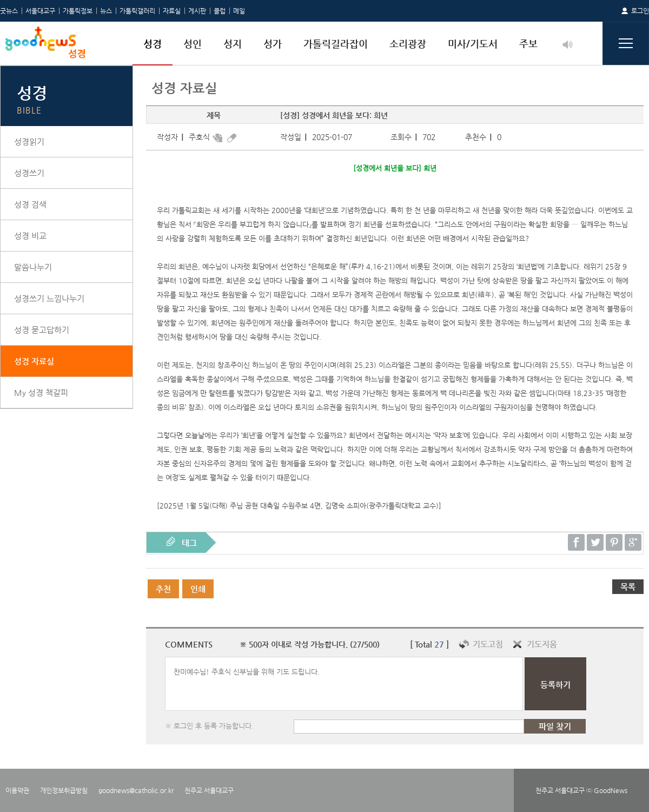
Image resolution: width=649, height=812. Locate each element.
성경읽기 (29, 141)
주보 (528, 44)
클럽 (220, 11)
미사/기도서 (473, 44)
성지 (233, 44)
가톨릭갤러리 (137, 11)
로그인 (640, 11)
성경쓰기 (29, 173)
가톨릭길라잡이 (336, 44)
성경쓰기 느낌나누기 (49, 298)
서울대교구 (40, 11)
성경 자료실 (34, 361)
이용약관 (17, 790)
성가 (273, 44)
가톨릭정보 (78, 11)
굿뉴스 (9, 11)
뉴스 (106, 11)
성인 (193, 44)
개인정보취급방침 (64, 790)
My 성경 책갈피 (41, 392)
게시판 (197, 11)
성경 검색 (30, 204)
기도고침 (488, 644)
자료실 (172, 11)
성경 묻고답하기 (42, 330)
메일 (239, 11)
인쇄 (198, 589)
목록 (628, 587)
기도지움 (542, 644)
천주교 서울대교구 (209, 790)
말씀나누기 (33, 267)
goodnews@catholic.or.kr (136, 790)
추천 (163, 589)
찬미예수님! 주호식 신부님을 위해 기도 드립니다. (344, 684)
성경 (153, 44)
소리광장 (408, 44)
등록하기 (555, 685)
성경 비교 (30, 236)
